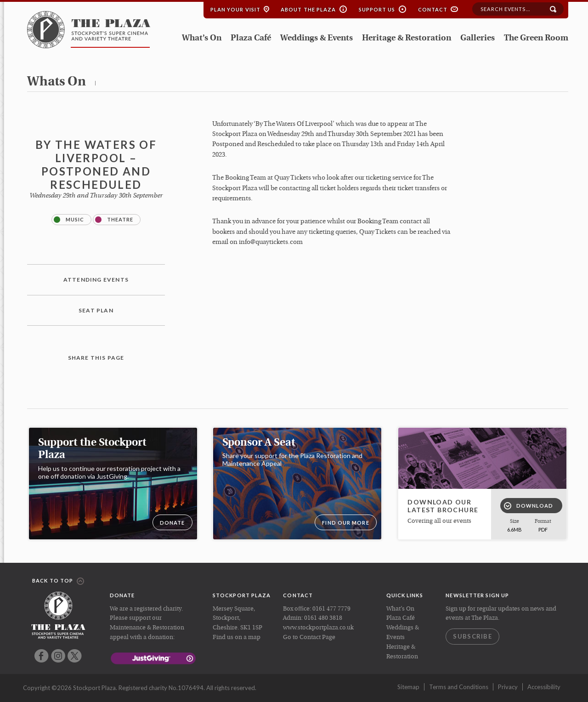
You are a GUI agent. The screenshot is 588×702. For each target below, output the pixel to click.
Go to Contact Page (309, 637)
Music (69, 220)
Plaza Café (251, 38)
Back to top (58, 581)
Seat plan (96, 310)
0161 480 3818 (323, 618)
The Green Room (536, 38)
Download (529, 506)
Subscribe (472, 636)
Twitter (75, 656)
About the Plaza (308, 9)
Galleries (478, 38)
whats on (57, 82)
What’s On (202, 38)
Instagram (58, 656)
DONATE (172, 523)
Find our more (345, 523)
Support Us (377, 9)
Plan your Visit (236, 9)
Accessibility (544, 687)
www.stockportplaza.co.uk (318, 628)
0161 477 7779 (331, 609)
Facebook (42, 656)
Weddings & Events (317, 38)
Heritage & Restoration (407, 38)
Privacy (508, 687)
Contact (433, 9)
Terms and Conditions (459, 687)
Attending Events (96, 280)
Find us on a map (237, 637)
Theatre (114, 220)
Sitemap (408, 687)
